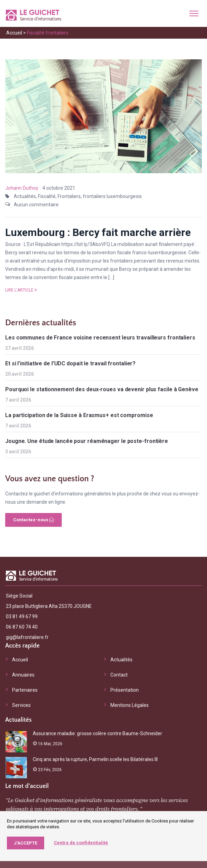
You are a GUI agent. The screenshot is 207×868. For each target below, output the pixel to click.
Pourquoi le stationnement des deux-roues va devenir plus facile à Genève (102, 389)
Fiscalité (47, 196)
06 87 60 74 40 (22, 627)
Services (21, 705)
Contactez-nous (33, 520)
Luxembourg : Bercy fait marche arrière (98, 232)
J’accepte (26, 843)
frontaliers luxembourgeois (112, 196)
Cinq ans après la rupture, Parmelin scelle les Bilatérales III (95, 759)
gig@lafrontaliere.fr (27, 637)
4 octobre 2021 (59, 188)
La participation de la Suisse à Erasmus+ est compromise (79, 415)
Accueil (14, 33)
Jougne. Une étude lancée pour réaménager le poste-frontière (87, 441)
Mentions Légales (130, 705)
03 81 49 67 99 (22, 617)
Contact (119, 675)
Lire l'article (21, 290)
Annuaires (23, 675)
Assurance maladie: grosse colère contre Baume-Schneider (97, 733)
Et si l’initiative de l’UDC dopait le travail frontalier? (70, 363)
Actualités (25, 196)
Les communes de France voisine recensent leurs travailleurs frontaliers (100, 338)
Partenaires (25, 690)
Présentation (125, 690)
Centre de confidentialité (81, 843)
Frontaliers (69, 196)
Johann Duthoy (22, 188)
